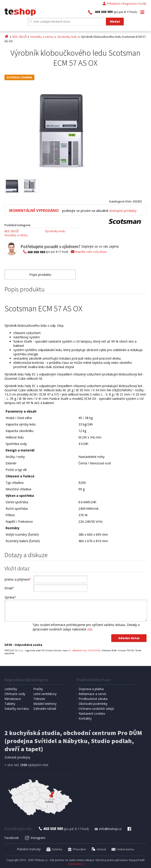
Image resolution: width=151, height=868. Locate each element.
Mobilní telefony (45, 704)
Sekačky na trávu (17, 709)
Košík (143, 4)
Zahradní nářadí (45, 709)
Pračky (38, 689)
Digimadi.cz (75, 864)
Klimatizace (13, 699)
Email (9, 588)
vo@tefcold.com (79, 650)
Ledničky (11, 689)
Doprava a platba (91, 689)
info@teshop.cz (108, 829)
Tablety (10, 704)
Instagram (35, 838)
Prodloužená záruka (93, 699)
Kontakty (85, 718)
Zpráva (10, 597)
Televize (39, 699)
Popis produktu (40, 275)
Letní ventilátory (45, 694)
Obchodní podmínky (93, 704)
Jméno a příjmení (18, 579)
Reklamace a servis (92, 694)
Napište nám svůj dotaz (89, 252)
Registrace (130, 4)
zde (90, 629)
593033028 (94, 650)
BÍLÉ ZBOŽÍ (20, 37)
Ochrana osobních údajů (96, 709)
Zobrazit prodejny (17, 757)
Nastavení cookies (92, 713)
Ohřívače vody (15, 694)
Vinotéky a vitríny (42, 37)
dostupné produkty (123, 211)
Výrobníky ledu (67, 37)
